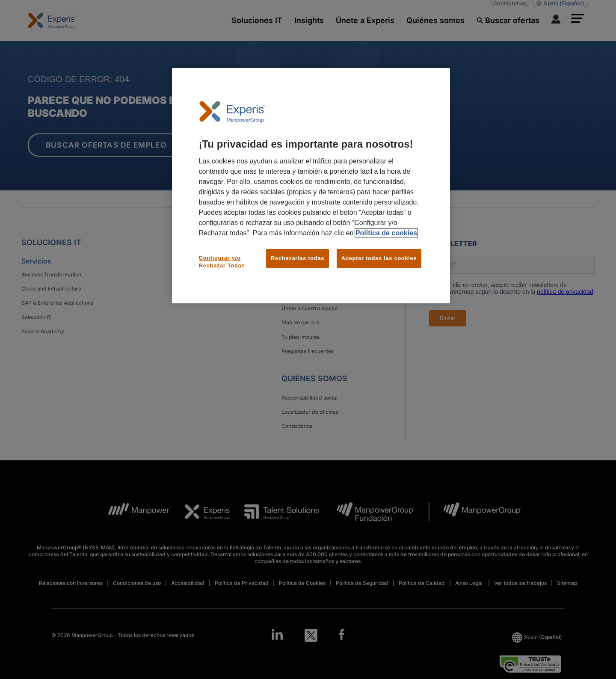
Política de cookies (386, 233)
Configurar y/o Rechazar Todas (222, 262)
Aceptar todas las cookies (379, 258)
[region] (311, 186)
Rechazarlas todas (298, 258)
